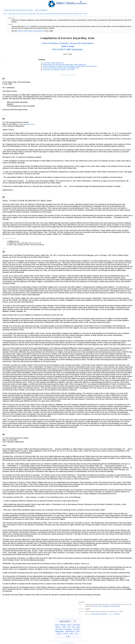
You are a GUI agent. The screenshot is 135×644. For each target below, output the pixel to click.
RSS (72, 634)
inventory (77, 629)
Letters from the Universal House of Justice (19, 10)
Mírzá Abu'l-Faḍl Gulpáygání (68, 49)
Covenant (25, 14)
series (69, 625)
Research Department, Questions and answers (63, 14)
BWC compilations (41, 10)
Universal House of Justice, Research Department (68, 43)
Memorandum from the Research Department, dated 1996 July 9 (64, 64)
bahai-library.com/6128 (99, 614)
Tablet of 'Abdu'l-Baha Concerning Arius (31, 31)
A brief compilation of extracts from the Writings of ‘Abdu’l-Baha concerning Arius (70, 66)
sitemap (63, 625)
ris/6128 (117, 614)
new (77, 634)
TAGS (5, 14)
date (74, 627)
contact (65, 634)
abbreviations (70, 631)
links (78, 631)
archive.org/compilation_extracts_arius (107, 606)
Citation (111, 614)
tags (78, 627)
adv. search (59, 629)
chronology (76, 625)
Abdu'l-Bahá (68, 46)
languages (68, 629)
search (58, 627)
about (59, 634)
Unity (86, 14)
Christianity (12, 14)
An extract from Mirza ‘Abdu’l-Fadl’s (61, 68)
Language (81, 609)
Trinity (81, 14)
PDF (28, 26)
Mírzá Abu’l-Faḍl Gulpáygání (38, 14)
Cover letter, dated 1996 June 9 (53, 63)
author (64, 627)
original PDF (30, 124)
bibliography (60, 631)
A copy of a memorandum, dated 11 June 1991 (58, 70)
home (57, 625)
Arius (19, 14)
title (69, 627)
